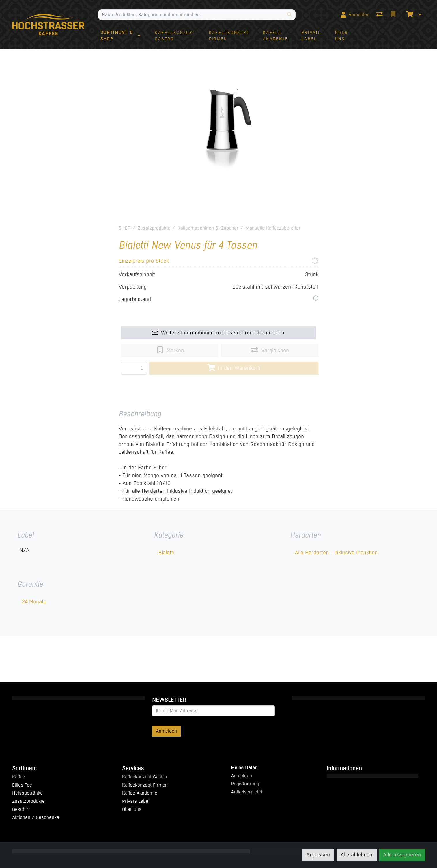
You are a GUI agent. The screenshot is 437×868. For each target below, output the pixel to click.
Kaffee (19, 777)
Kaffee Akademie (140, 793)
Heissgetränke (27, 793)
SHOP (125, 228)
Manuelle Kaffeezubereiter (273, 228)
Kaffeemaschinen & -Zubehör (208, 228)
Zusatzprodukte (154, 228)
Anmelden (166, 731)
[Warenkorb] (409, 15)
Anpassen (318, 855)
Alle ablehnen (356, 855)
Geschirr (21, 809)
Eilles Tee (22, 785)
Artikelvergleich (247, 792)
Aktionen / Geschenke (36, 817)
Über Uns (132, 809)
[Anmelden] (355, 15)
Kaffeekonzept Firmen (145, 785)
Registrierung (245, 784)
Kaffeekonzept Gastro (144, 777)
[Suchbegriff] (191, 15)
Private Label (136, 801)
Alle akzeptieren (402, 855)
